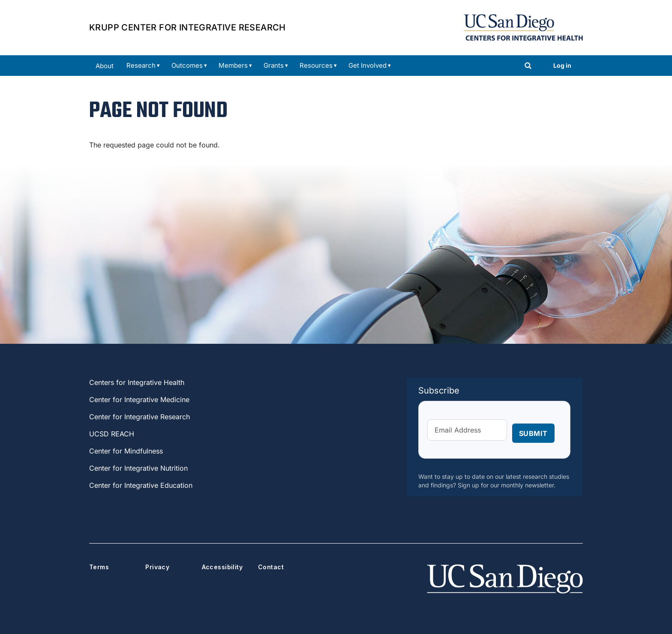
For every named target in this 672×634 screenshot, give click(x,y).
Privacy (157, 567)
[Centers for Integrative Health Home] (523, 27)
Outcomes (187, 65)
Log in (562, 65)
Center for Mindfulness (126, 451)
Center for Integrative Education (141, 485)
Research (141, 65)
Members (233, 65)
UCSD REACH (112, 434)
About (105, 66)
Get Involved (367, 65)
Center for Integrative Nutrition (138, 468)
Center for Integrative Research (139, 417)
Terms (99, 567)
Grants (274, 65)
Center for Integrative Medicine (139, 400)
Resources (316, 65)
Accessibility (222, 567)
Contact (271, 567)
